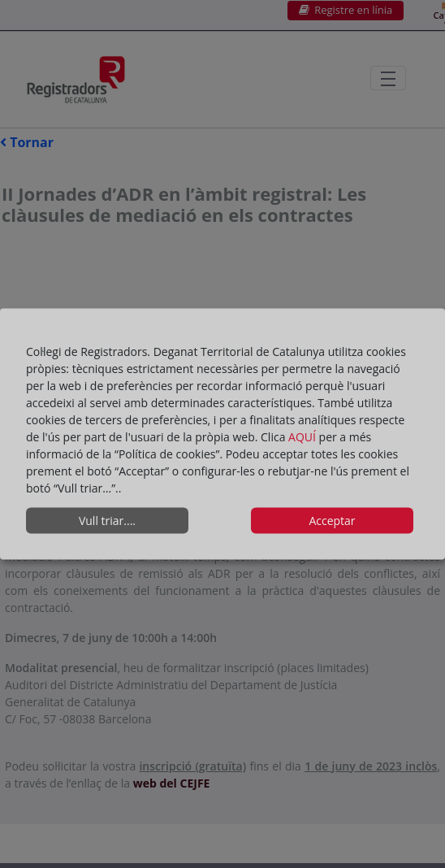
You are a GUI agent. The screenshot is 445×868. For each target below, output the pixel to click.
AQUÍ (304, 436)
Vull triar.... (107, 521)
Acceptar (332, 521)
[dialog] (222, 434)
